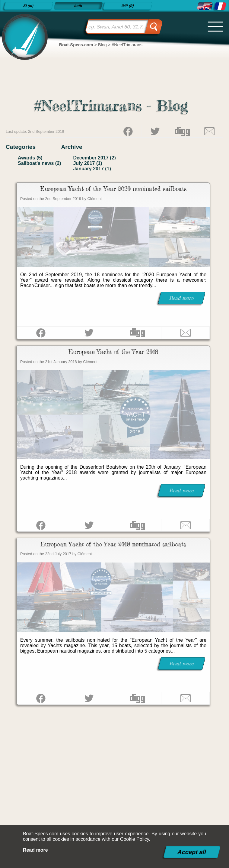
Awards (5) (30, 158)
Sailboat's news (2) (39, 163)
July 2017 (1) (87, 163)
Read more (35, 850)
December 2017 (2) (94, 158)
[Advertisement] (114, 776)
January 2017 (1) (92, 169)
